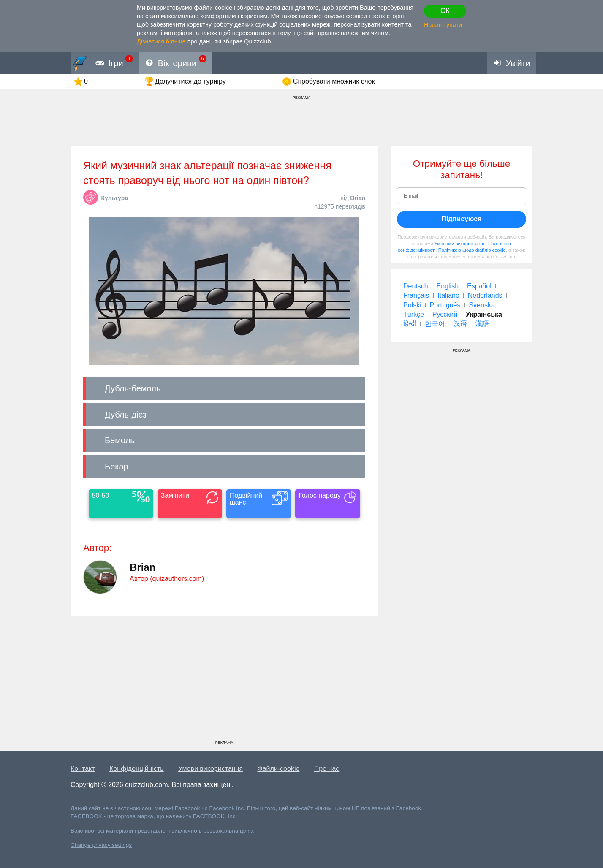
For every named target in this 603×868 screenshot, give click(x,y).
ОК (445, 11)
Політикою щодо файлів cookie (472, 250)
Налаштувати (443, 25)
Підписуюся (461, 219)
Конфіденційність (137, 769)
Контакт (83, 769)
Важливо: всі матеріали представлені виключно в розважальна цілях (162, 831)
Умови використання (211, 769)
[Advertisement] (224, 681)
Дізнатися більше (161, 41)
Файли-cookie (279, 769)
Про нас (327, 769)
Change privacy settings (101, 845)
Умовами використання (460, 244)
